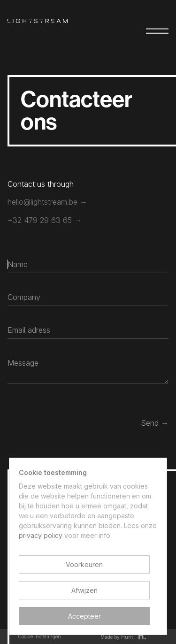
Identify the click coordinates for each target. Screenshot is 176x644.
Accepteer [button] (84, 616)
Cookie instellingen (39, 636)
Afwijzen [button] (84, 590)
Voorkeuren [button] (84, 564)
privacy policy (41, 535)
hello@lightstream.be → (47, 202)
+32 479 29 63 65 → (45, 220)
